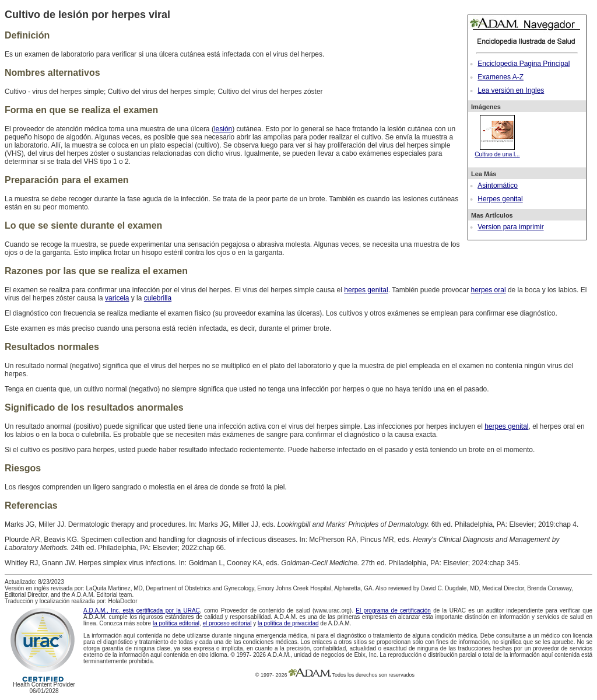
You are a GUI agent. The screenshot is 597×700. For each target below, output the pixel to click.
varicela (117, 298)
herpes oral (489, 290)
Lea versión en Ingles (511, 90)
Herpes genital (500, 199)
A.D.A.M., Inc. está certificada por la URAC (142, 610)
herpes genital (366, 290)
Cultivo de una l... (497, 151)
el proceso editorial (227, 623)
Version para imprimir (510, 227)
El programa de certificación (393, 610)
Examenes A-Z (501, 77)
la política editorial (176, 623)
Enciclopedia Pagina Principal (524, 64)
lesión (223, 129)
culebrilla (158, 298)
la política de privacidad (288, 623)
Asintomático (498, 185)
